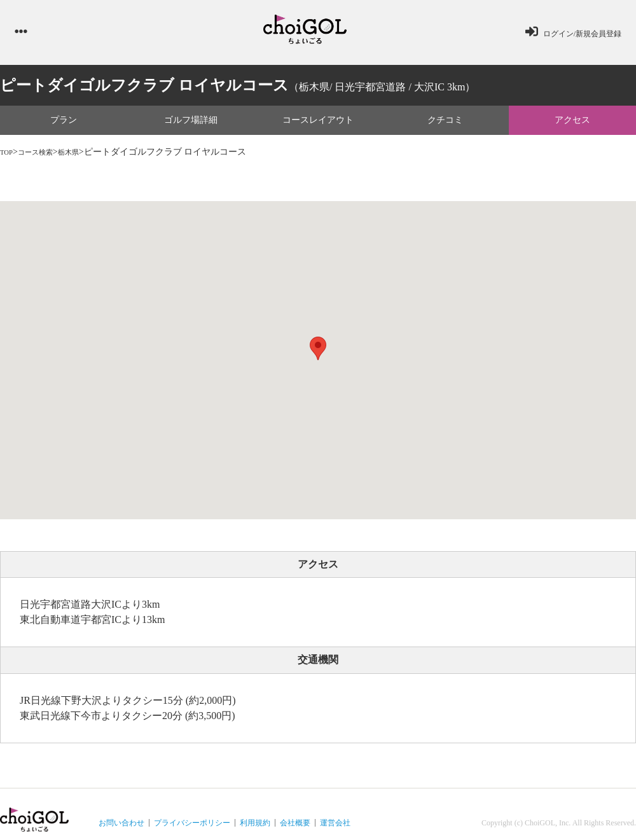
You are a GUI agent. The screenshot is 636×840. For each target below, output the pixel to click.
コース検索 (44, 157)
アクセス (572, 125)
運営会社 (335, 828)
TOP (8, 157)
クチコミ (445, 125)
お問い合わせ (121, 828)
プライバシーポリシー (192, 828)
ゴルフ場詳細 (191, 125)
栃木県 (85, 157)
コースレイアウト (318, 125)
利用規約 (255, 828)
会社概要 (295, 828)
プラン (64, 125)
